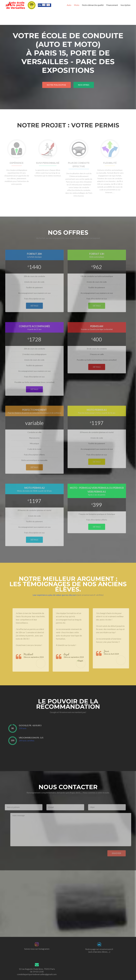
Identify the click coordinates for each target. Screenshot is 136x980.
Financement (112, 5)
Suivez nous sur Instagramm (37, 949)
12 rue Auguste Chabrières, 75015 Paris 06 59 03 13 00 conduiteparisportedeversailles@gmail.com (37, 972)
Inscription (126, 5)
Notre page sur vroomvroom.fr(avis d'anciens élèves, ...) (99, 950)
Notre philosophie (57, 85)
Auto (69, 5)
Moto (77, 5)
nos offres (84, 85)
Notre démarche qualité (93, 5)
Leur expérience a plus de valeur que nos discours (55, 595)
